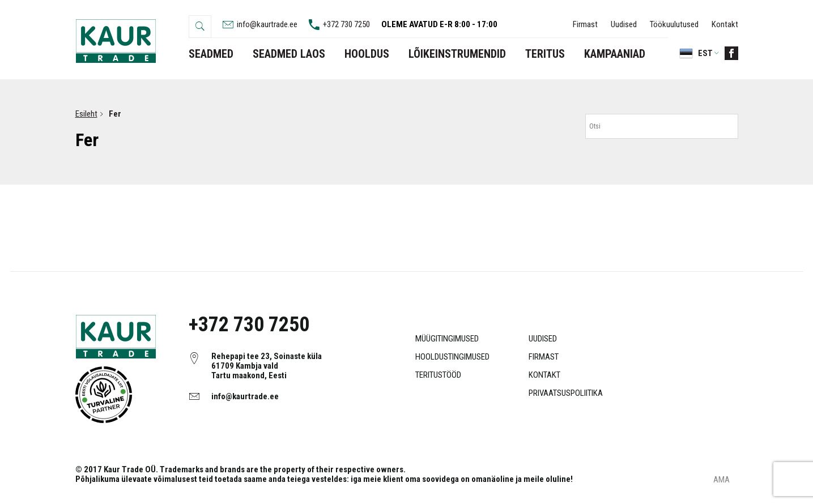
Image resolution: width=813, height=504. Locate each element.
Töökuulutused (674, 24)
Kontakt (725, 24)
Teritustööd (438, 375)
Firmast (585, 24)
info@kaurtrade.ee (245, 396)
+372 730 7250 (249, 324)
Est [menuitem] (705, 53)
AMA (722, 480)
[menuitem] (693, 53)
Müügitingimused (447, 339)
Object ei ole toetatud (104, 395)
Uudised (624, 24)
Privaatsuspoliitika (566, 393)
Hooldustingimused (452, 357)
